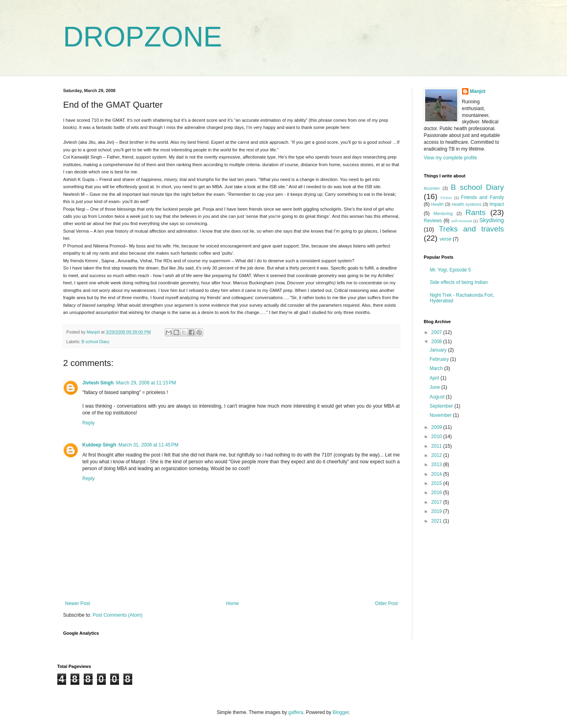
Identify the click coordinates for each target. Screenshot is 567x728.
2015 (437, 483)
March (437, 368)
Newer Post (78, 603)
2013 (437, 465)
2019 (437, 511)
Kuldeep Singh (99, 445)
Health (437, 204)
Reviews (433, 221)
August (438, 397)
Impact (496, 204)
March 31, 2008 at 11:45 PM (149, 445)
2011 (437, 446)
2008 (437, 342)
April (435, 378)
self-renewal (462, 221)
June (435, 387)
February (440, 359)
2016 (437, 493)
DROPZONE (143, 37)
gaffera (296, 712)
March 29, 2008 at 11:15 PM (146, 383)
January (439, 350)
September (442, 406)
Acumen (432, 188)
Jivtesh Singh (98, 383)
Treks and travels (471, 229)
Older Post (386, 603)
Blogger (341, 712)
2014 (437, 474)
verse (445, 239)
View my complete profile (451, 158)
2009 (437, 427)
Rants (476, 212)
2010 (437, 436)
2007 (437, 332)
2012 (437, 455)
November (441, 415)
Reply (89, 423)
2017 (437, 502)
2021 (437, 521)
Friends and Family (482, 197)
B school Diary (95, 342)
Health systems (466, 204)
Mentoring (443, 213)
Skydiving (492, 220)
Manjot (478, 91)
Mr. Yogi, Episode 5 (451, 270)
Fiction (446, 198)
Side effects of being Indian (459, 282)
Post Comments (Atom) (118, 615)
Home (232, 603)
